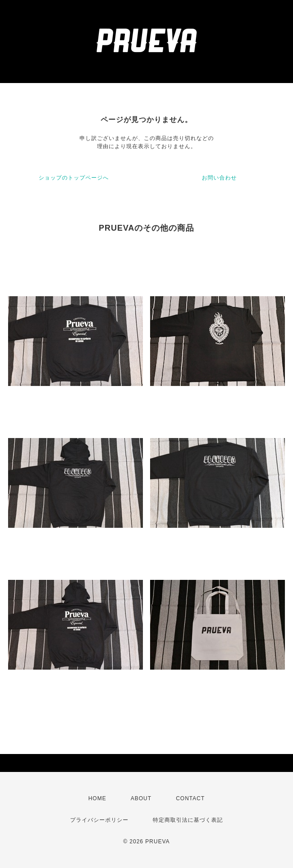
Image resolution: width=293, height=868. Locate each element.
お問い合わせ (219, 178)
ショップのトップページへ (74, 178)
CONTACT (190, 798)
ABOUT (141, 798)
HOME (97, 798)
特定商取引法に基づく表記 (188, 820)
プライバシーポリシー (99, 820)
